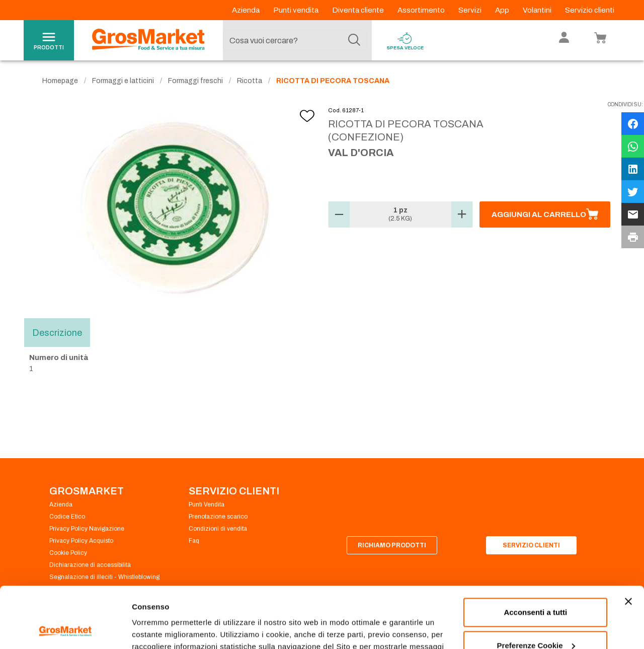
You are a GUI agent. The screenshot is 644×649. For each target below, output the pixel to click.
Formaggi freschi (195, 81)
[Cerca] (354, 40)
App (503, 10)
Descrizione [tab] (57, 332)
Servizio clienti (590, 10)
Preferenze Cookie (165, 629)
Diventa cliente (359, 10)
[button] (339, 214)
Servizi (471, 10)
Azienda (247, 10)
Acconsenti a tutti (535, 555)
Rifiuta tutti (536, 621)
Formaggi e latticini (123, 81)
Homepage (60, 81)
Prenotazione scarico (218, 517)
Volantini (538, 10)
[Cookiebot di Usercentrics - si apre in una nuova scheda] (65, 629)
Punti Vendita (207, 504)
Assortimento (422, 10)
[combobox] (295, 40)
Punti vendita (297, 10)
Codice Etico (67, 517)
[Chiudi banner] (628, 544)
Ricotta (250, 81)
